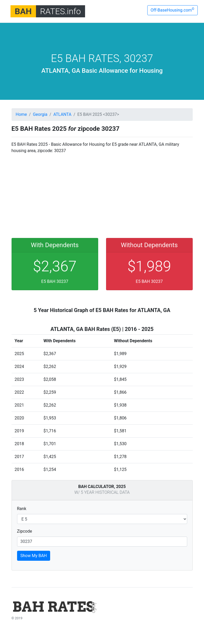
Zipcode (25, 531)
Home (21, 114)
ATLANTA (62, 114)
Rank (22, 509)
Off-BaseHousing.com (172, 10)
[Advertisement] (102, 195)
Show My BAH (34, 556)
